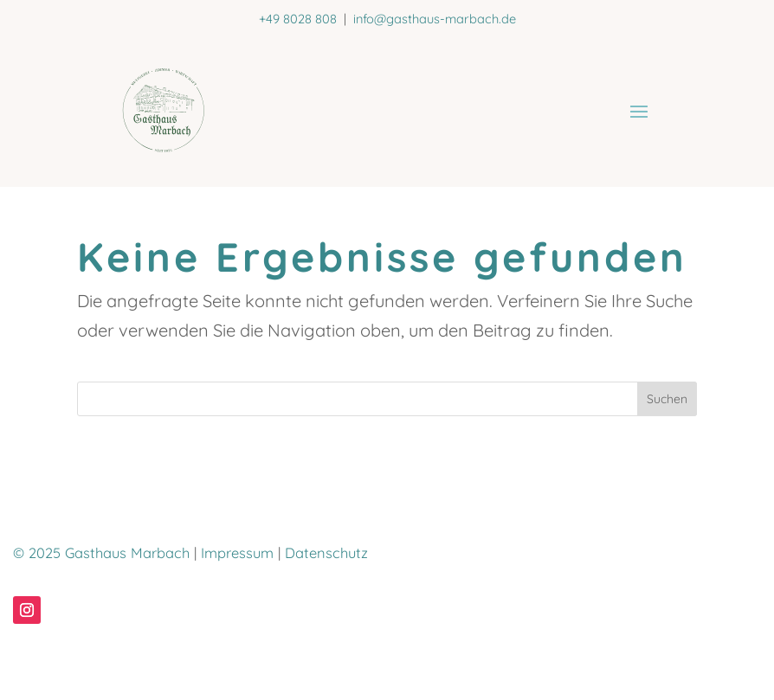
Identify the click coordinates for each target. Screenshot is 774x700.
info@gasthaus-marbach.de (435, 19)
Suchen (667, 399)
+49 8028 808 (298, 19)
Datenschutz (326, 553)
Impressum (237, 553)
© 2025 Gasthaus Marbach (101, 553)
